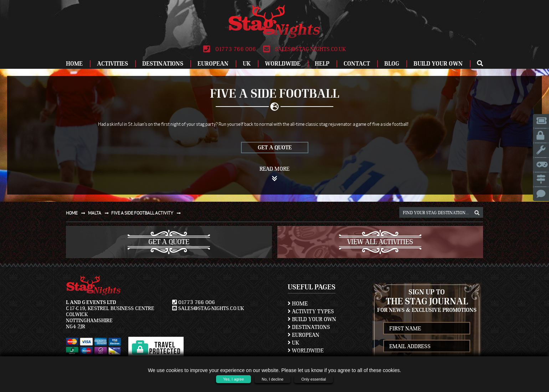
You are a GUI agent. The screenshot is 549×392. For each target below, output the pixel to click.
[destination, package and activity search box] (441, 212)
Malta (100, 213)
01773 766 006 (229, 49)
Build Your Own (438, 64)
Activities (112, 64)
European (213, 64)
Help (322, 64)
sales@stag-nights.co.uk (304, 49)
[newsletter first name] (427, 328)
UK (247, 64)
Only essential (314, 379)
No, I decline (273, 379)
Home (74, 64)
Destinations (163, 64)
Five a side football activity (147, 213)
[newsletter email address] (427, 346)
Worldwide (283, 64)
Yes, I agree (234, 379)
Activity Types (311, 311)
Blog (392, 64)
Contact (357, 64)
